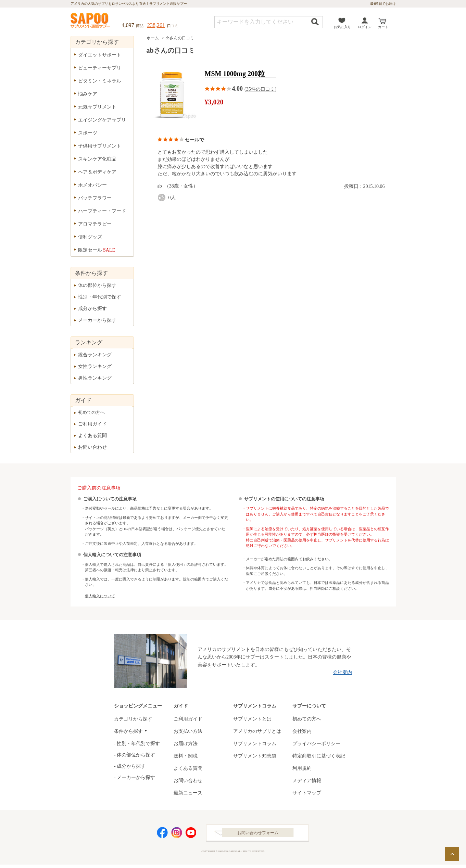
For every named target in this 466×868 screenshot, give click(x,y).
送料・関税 (186, 756)
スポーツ (88, 133)
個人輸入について (100, 596)
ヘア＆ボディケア (97, 172)
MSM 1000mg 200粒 (235, 74)
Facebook (162, 834)
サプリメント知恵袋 (255, 756)
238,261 (156, 25)
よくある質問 (92, 436)
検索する (315, 22)
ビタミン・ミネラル (100, 81)
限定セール (97, 250)
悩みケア (88, 94)
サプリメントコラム (255, 744)
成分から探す (92, 309)
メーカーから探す (97, 320)
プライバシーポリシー (316, 744)
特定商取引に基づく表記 (319, 756)
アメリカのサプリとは (257, 731)
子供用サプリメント (100, 146)
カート (383, 27)
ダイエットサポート (100, 55)
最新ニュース (188, 793)
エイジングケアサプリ (102, 120)
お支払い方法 (188, 731)
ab (160, 186)
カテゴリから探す (133, 719)
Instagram (177, 834)
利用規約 (302, 768)
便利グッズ (90, 237)
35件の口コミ (261, 89)
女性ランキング (95, 366)
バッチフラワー (95, 198)
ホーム (153, 38)
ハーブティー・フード (102, 211)
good (163, 198)
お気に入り (342, 27)
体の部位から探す (97, 285)
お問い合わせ (92, 447)
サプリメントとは (252, 719)
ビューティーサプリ (100, 68)
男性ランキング (95, 378)
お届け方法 (186, 744)
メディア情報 (307, 781)
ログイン (365, 27)
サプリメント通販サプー (91, 21)
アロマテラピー (95, 224)
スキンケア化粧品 (97, 159)
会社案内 (342, 672)
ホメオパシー (92, 185)
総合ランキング (95, 355)
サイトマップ (307, 793)
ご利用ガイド (92, 424)
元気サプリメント (97, 107)
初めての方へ (91, 412)
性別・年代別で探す (100, 297)
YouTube (191, 834)
